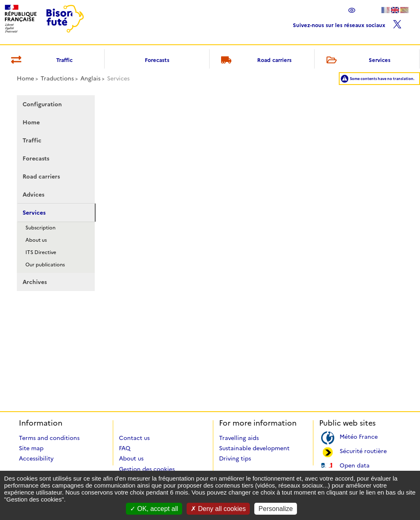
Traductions (57, 78)
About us (36, 240)
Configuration (42, 104)
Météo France (359, 436)
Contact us (134, 438)
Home (25, 78)
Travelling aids (239, 438)
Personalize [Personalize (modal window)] (276, 509)
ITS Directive (41, 252)
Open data (355, 465)
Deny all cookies (218, 509)
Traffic (32, 140)
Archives (35, 282)
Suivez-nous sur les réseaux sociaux (347, 23)
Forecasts (157, 60)
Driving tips (235, 458)
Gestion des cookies (147, 469)
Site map (31, 448)
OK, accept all (154, 509)
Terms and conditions (49, 438)
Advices (33, 195)
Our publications (45, 265)
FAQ (125, 448)
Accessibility (36, 458)
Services (357, 61)
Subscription (40, 228)
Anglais (90, 78)
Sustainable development (254, 448)
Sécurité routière (363, 450)
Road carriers (255, 61)
